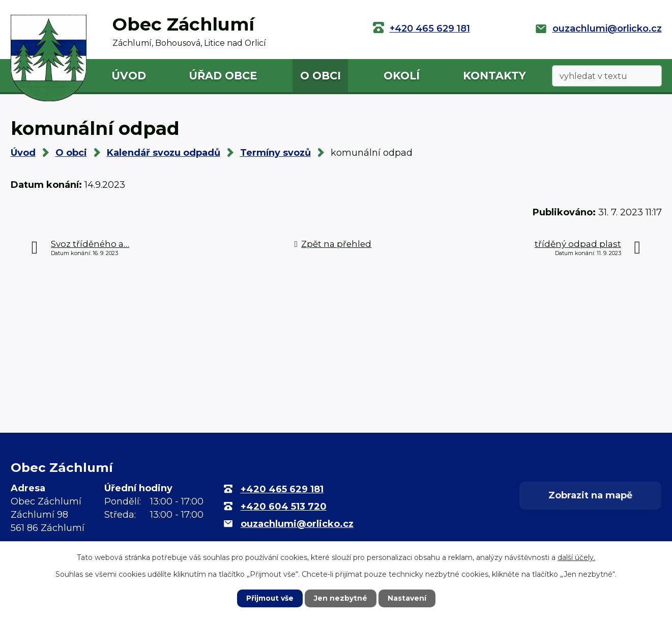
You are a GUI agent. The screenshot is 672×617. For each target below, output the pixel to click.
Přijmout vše (270, 598)
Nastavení (407, 598)
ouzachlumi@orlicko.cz (607, 29)
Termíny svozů (275, 153)
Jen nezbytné (341, 598)
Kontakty (494, 76)
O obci (320, 76)
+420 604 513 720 (284, 507)
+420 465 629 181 (430, 29)
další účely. (576, 557)
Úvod (129, 76)
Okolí (402, 76)
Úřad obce (223, 76)
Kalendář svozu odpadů (164, 153)
